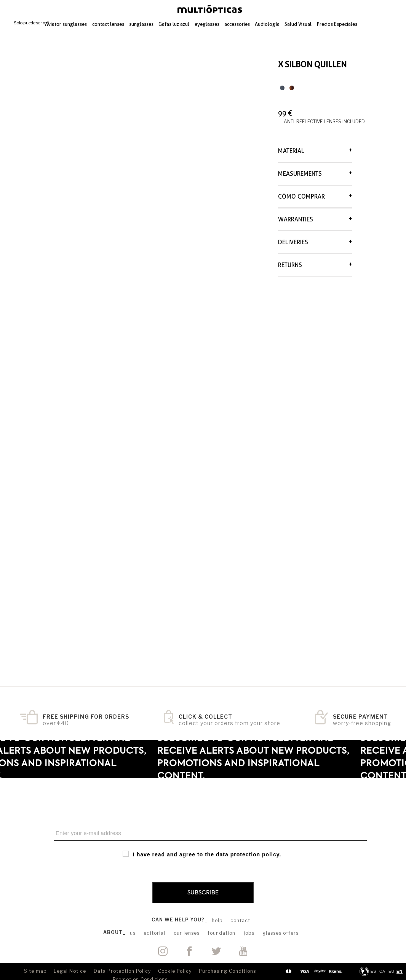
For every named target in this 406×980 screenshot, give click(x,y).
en (400, 971)
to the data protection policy (238, 854)
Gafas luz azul (174, 24)
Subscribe (203, 893)
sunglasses (141, 24)
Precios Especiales (337, 24)
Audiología (267, 24)
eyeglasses (207, 24)
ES (373, 971)
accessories (237, 24)
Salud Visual (298, 24)
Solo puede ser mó (31, 23)
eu (392, 971)
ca (382, 971)
